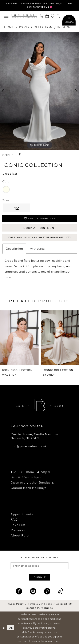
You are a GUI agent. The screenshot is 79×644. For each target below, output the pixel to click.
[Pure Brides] (24, 16)
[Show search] (58, 16)
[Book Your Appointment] (47, 16)
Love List (18, 525)
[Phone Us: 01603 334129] (42, 16)
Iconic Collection (36, 27)
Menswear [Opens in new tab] (19, 530)
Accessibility (64, 604)
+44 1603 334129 (27, 426)
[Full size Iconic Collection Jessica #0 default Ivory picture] (39, 91)
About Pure (20, 535)
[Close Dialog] (4, 628)
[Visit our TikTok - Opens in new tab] (61, 591)
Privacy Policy (15, 604)
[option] (39, 91)
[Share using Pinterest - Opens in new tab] (20, 154)
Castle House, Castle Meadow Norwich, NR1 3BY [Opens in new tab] (34, 436)
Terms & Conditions (40, 604)
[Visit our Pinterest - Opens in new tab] (47, 591)
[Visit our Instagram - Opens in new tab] (33, 591)
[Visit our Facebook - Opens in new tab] (19, 591)
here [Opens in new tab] (57, 641)
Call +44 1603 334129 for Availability (40, 237)
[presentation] (19, 338)
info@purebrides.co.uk (29, 446)
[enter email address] (39, 566)
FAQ (14, 519)
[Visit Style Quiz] (69, 21)
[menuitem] (6, 16)
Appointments (22, 514)
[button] (6, 16)
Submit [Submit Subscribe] (40, 577)
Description (14, 249)
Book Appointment (40, 228)
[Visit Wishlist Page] (53, 16)
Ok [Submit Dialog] (11, 628)
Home (9, 27)
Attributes (37, 249)
